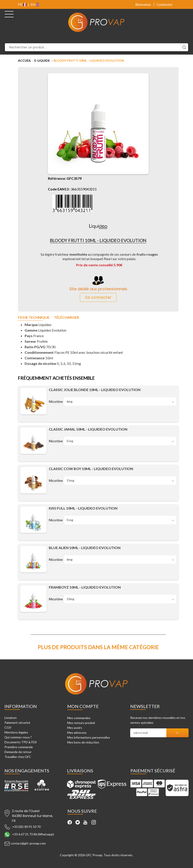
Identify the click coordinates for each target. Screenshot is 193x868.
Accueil (25, 60)
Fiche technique (34, 317)
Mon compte (83, 706)
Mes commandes (79, 718)
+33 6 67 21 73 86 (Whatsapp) (33, 834)
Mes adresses (77, 733)
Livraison (11, 718)
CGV (8, 727)
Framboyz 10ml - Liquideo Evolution (85, 587)
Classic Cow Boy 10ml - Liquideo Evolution (91, 469)
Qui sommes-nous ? (18, 737)
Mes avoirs (75, 728)
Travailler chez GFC (18, 757)
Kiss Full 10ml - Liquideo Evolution (83, 508)
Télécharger (66, 317)
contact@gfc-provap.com (28, 843)
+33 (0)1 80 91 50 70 (26, 827)
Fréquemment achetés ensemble (56, 378)
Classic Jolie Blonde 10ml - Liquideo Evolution (95, 390)
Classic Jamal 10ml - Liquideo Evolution (88, 429)
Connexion (164, 4)
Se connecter (98, 297)
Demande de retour (18, 752)
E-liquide (42, 60)
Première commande (19, 747)
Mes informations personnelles (89, 737)
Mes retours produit (81, 723)
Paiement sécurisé (17, 723)
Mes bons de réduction (83, 742)
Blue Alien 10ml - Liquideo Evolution (85, 548)
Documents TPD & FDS (21, 742)
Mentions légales (16, 732)
